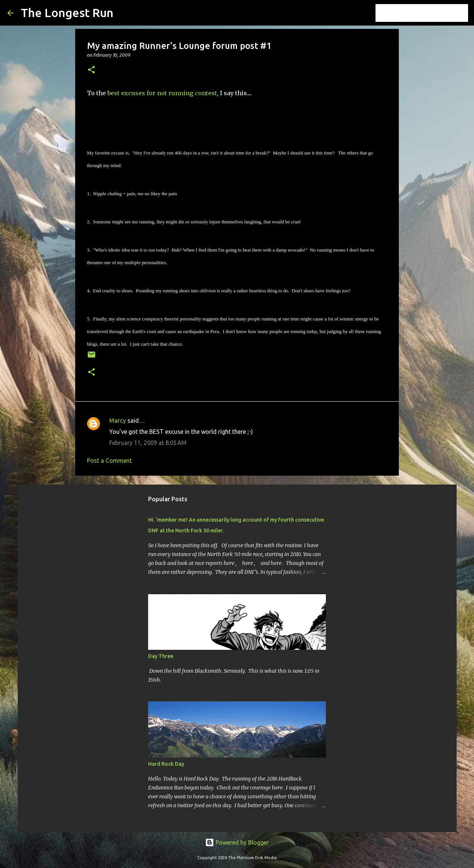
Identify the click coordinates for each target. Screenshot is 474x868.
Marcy (118, 420)
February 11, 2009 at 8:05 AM (148, 443)
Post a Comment (109, 460)
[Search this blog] (429, 13)
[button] (91, 70)
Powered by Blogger (237, 842)
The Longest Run (67, 13)
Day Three (161, 656)
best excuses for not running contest (162, 93)
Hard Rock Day (166, 764)
